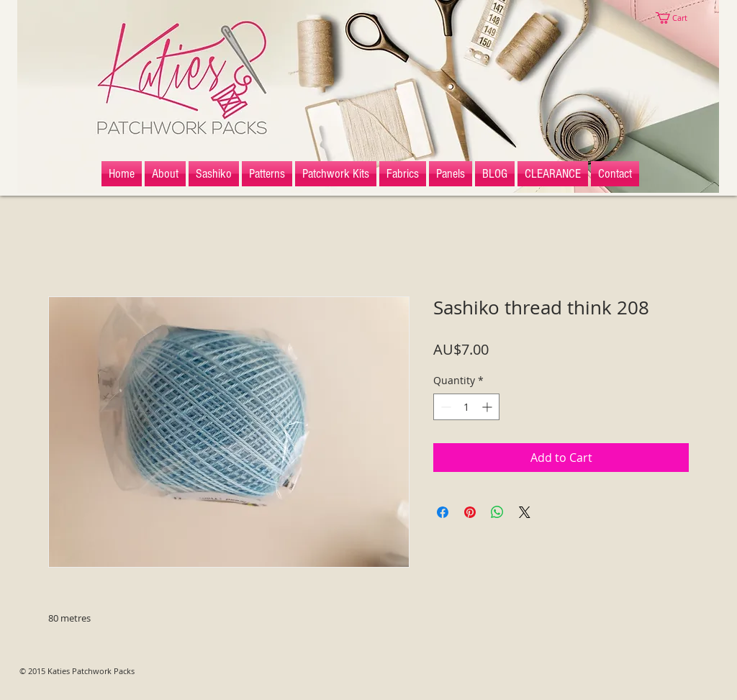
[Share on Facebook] (443, 512)
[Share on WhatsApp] (497, 512)
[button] (678, 18)
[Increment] (488, 407)
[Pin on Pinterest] (470, 512)
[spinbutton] (466, 407)
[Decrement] (444, 407)
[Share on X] (525, 512)
